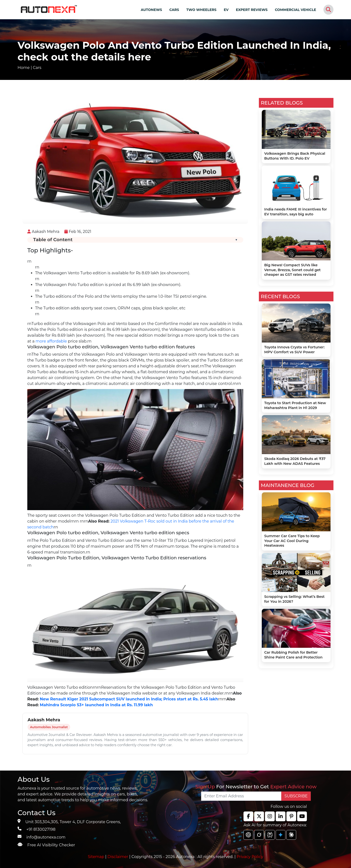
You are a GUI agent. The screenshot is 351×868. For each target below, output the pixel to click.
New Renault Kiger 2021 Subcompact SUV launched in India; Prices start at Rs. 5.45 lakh (128, 699)
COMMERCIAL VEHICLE (296, 10)
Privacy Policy (250, 857)
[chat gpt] (248, 835)
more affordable (51, 341)
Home (24, 68)
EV (226, 10)
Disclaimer (118, 857)
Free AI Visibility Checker (51, 845)
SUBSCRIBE (296, 796)
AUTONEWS (151, 10)
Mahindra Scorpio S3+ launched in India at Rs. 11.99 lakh (96, 705)
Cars (37, 68)
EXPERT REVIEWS (252, 10)
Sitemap (97, 857)
